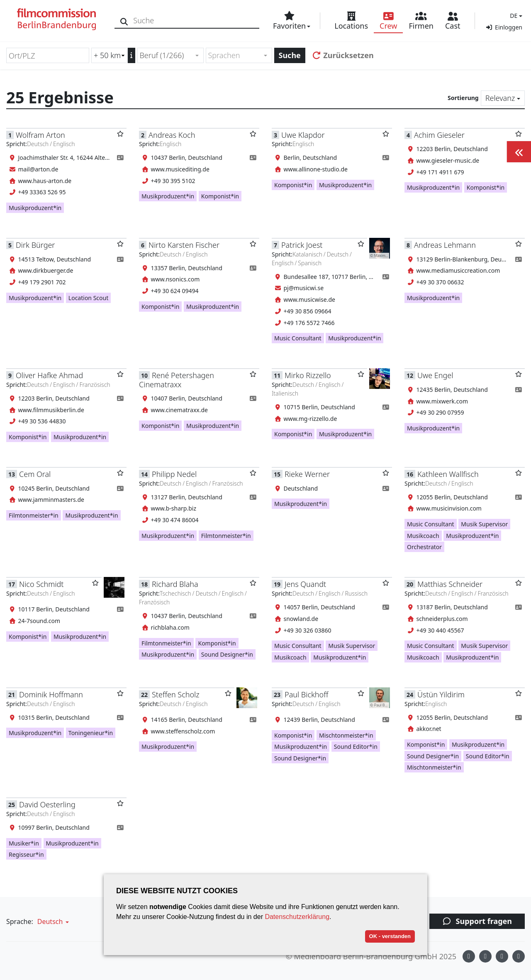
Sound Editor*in (356, 747)
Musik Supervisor (484, 524)
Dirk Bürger (35, 245)
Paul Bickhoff (306, 694)
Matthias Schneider (450, 584)
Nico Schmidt (41, 584)
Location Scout (88, 298)
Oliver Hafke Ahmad (49, 375)
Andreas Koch (172, 135)
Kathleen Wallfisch (448, 474)
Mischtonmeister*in (346, 735)
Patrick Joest (302, 245)
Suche (290, 55)
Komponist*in (220, 196)
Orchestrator (424, 547)
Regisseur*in (26, 854)
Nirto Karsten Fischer (184, 245)
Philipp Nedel (174, 474)
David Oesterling (47, 804)
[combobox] (171, 55)
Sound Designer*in (227, 654)
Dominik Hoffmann (51, 694)
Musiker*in (24, 843)
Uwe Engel (435, 375)
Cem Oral (35, 474)
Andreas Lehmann (445, 245)
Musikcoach (423, 536)
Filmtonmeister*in (34, 515)
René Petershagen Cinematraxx (177, 380)
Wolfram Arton (40, 135)
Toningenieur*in (91, 733)
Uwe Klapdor (303, 135)
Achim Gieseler (439, 135)
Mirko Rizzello (308, 375)
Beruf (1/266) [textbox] (162, 55)
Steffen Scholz (176, 694)
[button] (515, 16)
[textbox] (235, 55)
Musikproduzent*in (35, 208)
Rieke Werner (307, 474)
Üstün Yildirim (441, 694)
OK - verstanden (390, 936)
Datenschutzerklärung (297, 917)
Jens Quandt (305, 584)
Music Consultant (298, 338)
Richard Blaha (175, 584)
